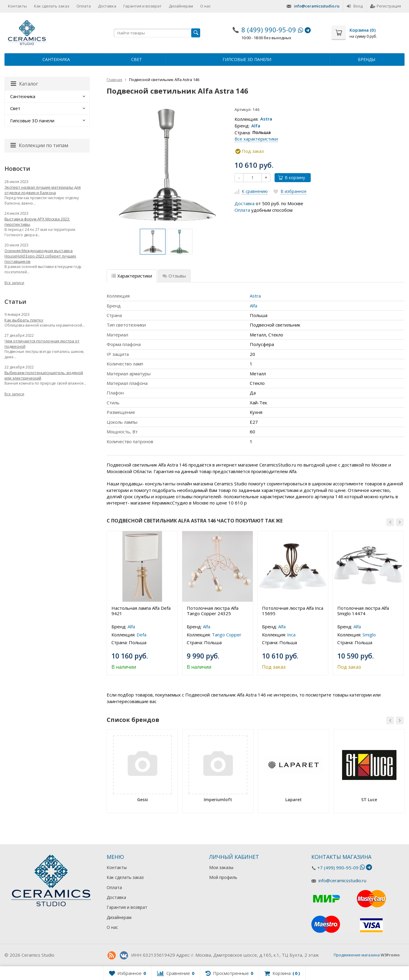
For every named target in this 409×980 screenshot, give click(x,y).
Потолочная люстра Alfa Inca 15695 (293, 611)
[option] (153, 242)
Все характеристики (256, 139)
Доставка (107, 6)
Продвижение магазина (357, 955)
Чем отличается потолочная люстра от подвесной (42, 344)
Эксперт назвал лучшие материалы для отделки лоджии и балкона (43, 190)
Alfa (256, 126)
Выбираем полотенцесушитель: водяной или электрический (44, 375)
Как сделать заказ (52, 6)
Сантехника (56, 59)
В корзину (292, 177)
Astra (266, 119)
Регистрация (386, 6)
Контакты (17, 6)
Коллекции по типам (39, 145)
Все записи (14, 283)
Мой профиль (223, 877)
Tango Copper (227, 635)
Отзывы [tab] (174, 276)
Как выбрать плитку (24, 320)
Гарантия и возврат (143, 6)
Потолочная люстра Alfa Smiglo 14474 (363, 611)
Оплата (84, 6)
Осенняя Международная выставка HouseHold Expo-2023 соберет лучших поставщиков (40, 256)
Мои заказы (221, 867)
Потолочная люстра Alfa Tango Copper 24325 (213, 611)
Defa (141, 635)
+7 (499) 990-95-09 (338, 868)
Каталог (24, 84)
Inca (291, 635)
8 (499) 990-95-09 (269, 30)
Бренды (367, 59)
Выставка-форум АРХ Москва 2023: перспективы (37, 222)
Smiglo (369, 635)
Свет (137, 59)
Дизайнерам (181, 6)
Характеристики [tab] (132, 276)
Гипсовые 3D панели (247, 59)
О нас (205, 6)
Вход (355, 6)
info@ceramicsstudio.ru (317, 6)
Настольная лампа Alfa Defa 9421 (141, 611)
